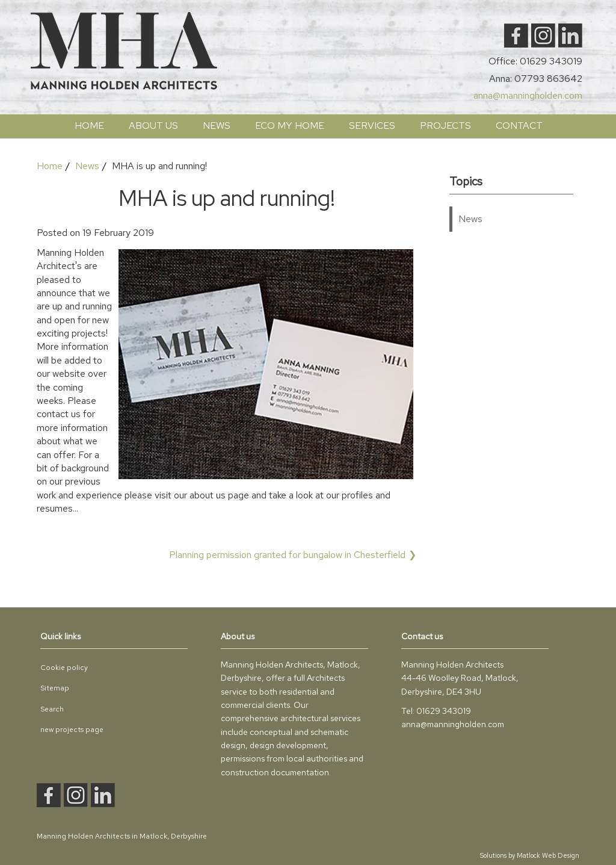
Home (89, 126)
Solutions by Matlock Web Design (530, 855)
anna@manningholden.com (528, 95)
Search (52, 709)
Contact (519, 126)
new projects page (72, 730)
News (217, 126)
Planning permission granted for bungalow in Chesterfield (287, 555)
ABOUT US (153, 126)
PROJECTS (445, 126)
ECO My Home (290, 126)
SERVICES (372, 126)
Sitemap (55, 688)
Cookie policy (64, 668)
